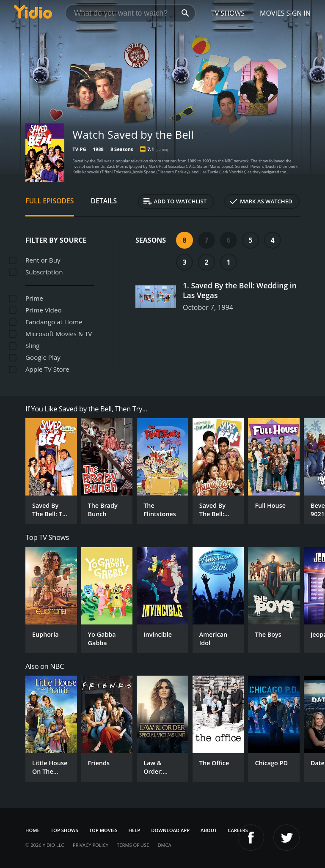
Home (33, 830)
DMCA (164, 845)
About (209, 830)
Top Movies (103, 830)
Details (104, 201)
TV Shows (228, 13)
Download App (170, 830)
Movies (272, 13)
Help (135, 830)
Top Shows (65, 830)
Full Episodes (50, 201)
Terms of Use (133, 845)
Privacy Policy (91, 845)
